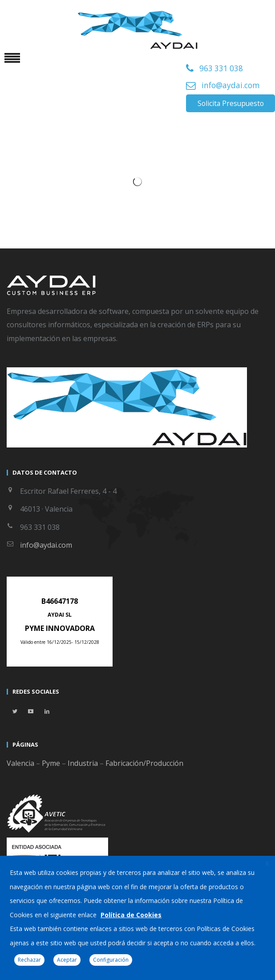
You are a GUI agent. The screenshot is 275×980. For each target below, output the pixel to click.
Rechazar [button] (29, 960)
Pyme (51, 763)
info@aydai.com (231, 85)
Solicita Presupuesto (231, 103)
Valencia (20, 763)
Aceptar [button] (67, 960)
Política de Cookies (131, 915)
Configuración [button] (111, 960)
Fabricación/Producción (144, 763)
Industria (83, 763)
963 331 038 (221, 68)
